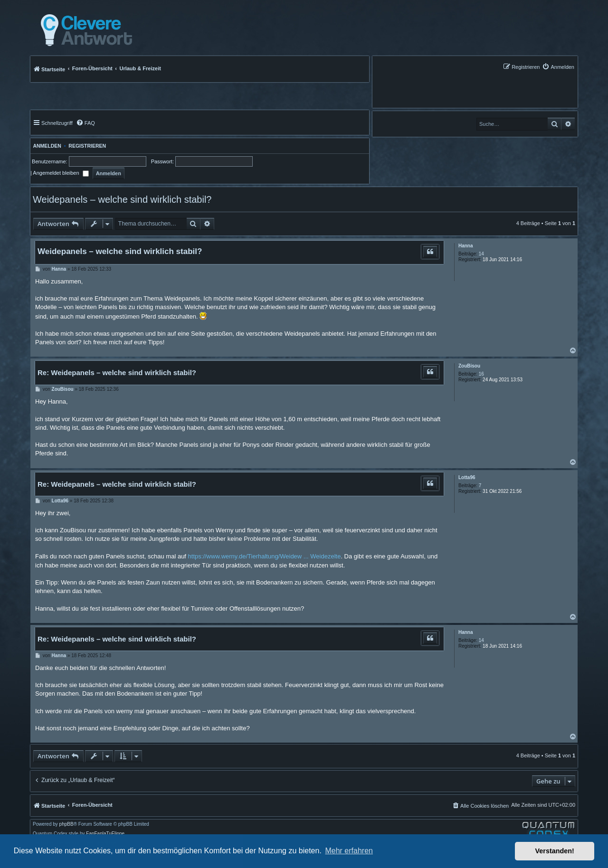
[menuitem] (558, 67)
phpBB (66, 824)
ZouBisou (469, 366)
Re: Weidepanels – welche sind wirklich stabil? (117, 373)
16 (481, 374)
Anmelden (46, 146)
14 (481, 254)
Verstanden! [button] (555, 851)
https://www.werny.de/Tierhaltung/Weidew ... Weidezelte (265, 556)
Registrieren (87, 146)
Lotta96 (467, 477)
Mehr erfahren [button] (349, 851)
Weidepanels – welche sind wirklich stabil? (122, 199)
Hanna (466, 246)
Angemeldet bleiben (61, 173)
